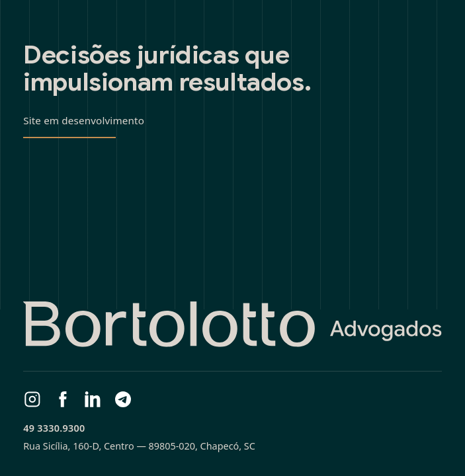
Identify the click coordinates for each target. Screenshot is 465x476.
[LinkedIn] (93, 399)
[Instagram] (32, 399)
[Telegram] (123, 399)
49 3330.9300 (54, 428)
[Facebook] (63, 399)
